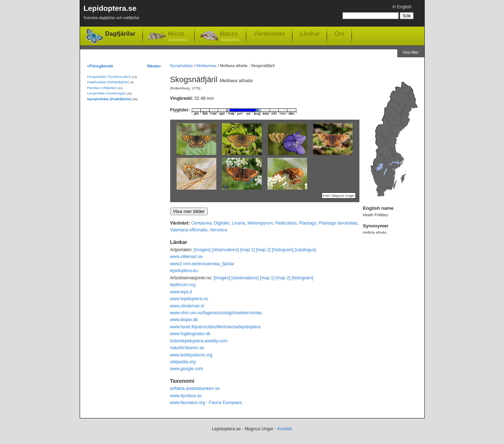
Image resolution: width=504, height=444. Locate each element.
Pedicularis (286, 223)
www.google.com (187, 369)
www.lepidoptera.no (189, 299)
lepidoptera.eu (184, 271)
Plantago (308, 223)
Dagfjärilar (120, 34)
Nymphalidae (182, 66)
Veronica (218, 230)
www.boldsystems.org (191, 355)
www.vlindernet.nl (187, 306)
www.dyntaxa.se (186, 396)
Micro (178, 37)
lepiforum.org (183, 285)
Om (339, 34)
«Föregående (100, 66)
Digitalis (222, 223)
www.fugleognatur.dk (190, 334)
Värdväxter (269, 34)
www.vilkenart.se (187, 257)
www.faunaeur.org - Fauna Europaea (206, 403)
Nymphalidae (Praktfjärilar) (110, 99)
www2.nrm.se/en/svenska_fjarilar (202, 264)
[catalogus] (306, 250)
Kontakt (285, 429)
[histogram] (283, 250)
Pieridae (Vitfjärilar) (102, 88)
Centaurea (201, 223)
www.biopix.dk (184, 320)
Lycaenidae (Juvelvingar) (107, 93)
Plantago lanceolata (338, 223)
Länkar (310, 34)
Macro (230, 37)
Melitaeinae (206, 66)
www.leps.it (181, 292)
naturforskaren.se (187, 348)
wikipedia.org (183, 362)
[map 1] (247, 250)
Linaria (238, 223)
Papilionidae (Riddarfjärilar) (108, 82)
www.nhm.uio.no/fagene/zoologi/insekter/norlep (216, 313)
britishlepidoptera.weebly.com (199, 341)
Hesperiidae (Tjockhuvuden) (109, 77)
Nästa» (154, 66)
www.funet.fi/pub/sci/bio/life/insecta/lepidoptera (215, 327)
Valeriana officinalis (189, 230)
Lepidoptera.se (112, 14)
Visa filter (411, 52)
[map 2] (263, 250)
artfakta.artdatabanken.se (195, 388)
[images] (202, 250)
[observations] (225, 250)
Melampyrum (260, 223)
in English (402, 7)
